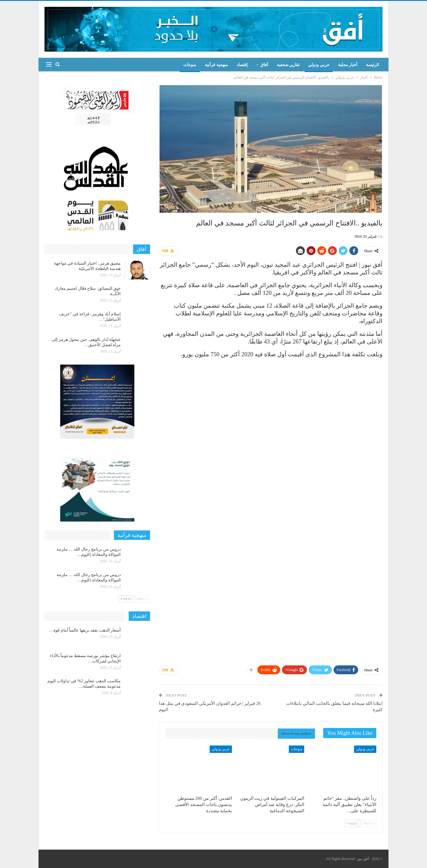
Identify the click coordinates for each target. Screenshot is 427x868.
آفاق (264, 65)
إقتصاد (242, 65)
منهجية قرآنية (216, 65)
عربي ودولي (319, 65)
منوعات (190, 65)
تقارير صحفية (288, 65)
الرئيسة (372, 65)
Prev (369, 824)
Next (353, 824)
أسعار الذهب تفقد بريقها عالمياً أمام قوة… (85, 630)
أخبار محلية (348, 65)
